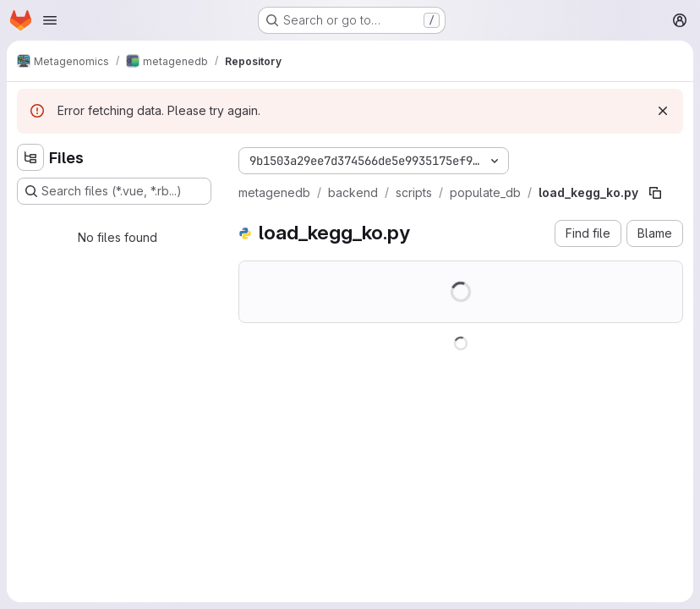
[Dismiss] (663, 111)
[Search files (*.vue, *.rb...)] (114, 191)
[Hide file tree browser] (30, 157)
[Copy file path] (655, 193)
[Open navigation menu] (50, 20)
